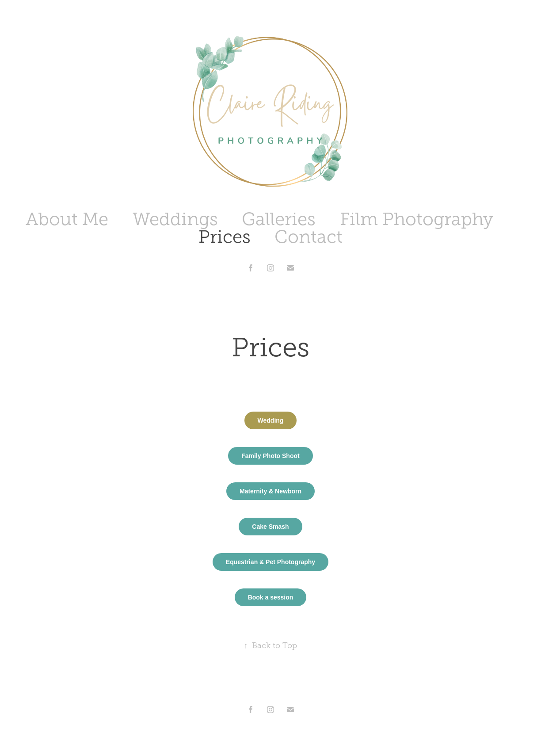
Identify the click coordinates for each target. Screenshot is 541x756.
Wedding (271, 420)
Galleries (279, 219)
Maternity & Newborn (270, 491)
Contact (309, 237)
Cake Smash (270, 527)
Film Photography (417, 219)
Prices (225, 237)
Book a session (271, 597)
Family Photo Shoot (270, 456)
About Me (67, 219)
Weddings (175, 219)
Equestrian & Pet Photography (270, 562)
